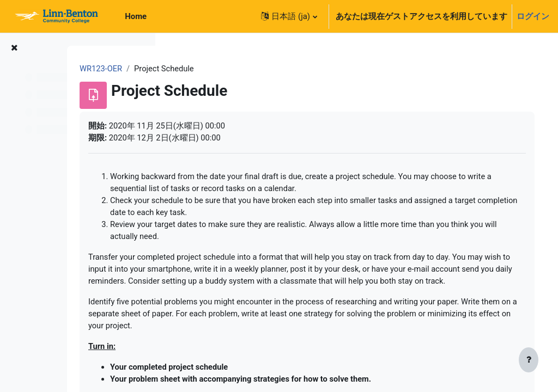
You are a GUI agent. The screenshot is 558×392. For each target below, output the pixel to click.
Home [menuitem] (136, 16)
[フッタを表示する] (529, 360)
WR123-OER (198, 69)
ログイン (533, 16)
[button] (289, 16)
